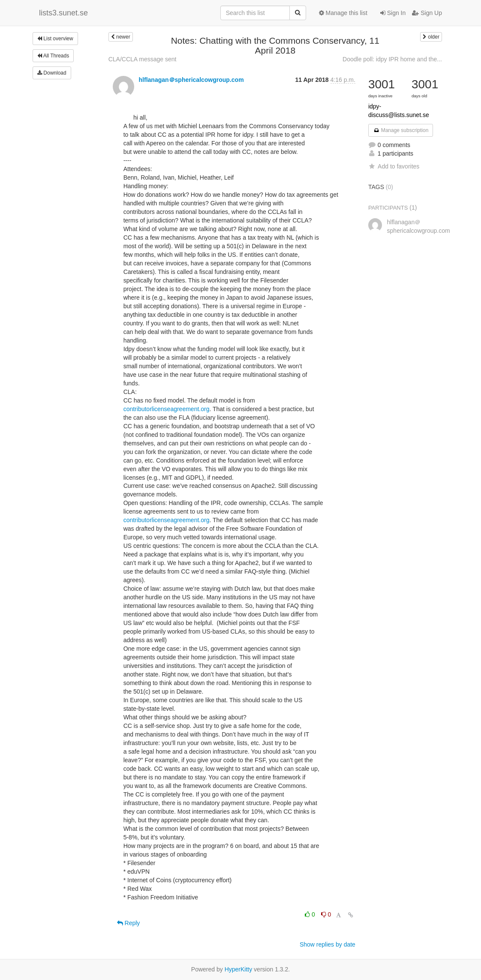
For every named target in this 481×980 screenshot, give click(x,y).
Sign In (393, 13)
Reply (129, 923)
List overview (55, 39)
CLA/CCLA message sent (143, 59)
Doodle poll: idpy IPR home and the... (392, 59)
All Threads (53, 56)
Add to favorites (394, 166)
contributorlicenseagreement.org (167, 409)
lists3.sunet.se (63, 13)
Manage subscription (401, 130)
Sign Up (427, 13)
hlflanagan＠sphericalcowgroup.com (191, 80)
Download (52, 73)
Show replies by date (328, 944)
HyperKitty (239, 969)
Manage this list (343, 13)
